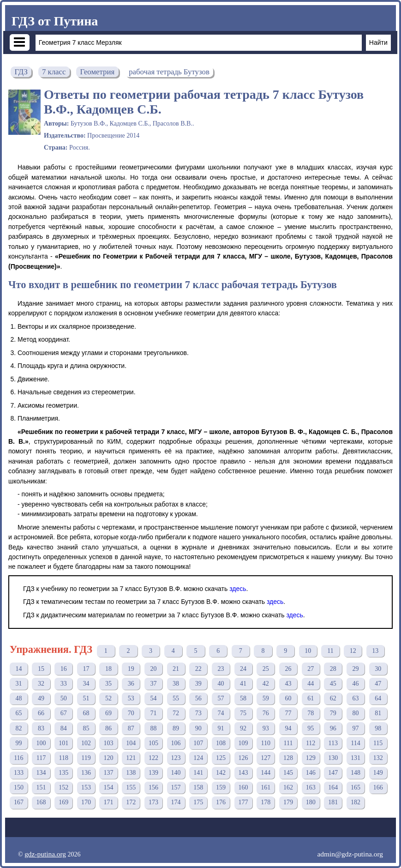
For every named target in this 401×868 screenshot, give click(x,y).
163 (311, 787)
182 (356, 802)
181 (333, 802)
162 (288, 787)
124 (198, 758)
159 (221, 787)
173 (153, 802)
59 (266, 698)
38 (176, 684)
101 (63, 743)
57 (221, 698)
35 (108, 684)
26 (288, 669)
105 (153, 743)
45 (333, 684)
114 (355, 743)
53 (131, 698)
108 (221, 743)
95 (311, 728)
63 (355, 698)
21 (176, 669)
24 (243, 669)
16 (64, 669)
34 (86, 684)
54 (153, 698)
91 (221, 728)
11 (330, 651)
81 (378, 713)
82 (18, 728)
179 (288, 802)
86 (108, 728)
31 (18, 684)
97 (355, 728)
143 (243, 773)
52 (108, 698)
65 (18, 713)
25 (266, 669)
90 (198, 728)
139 (153, 773)
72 (176, 713)
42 (266, 684)
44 (311, 684)
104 (131, 743)
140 (176, 773)
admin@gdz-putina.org (350, 854)
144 (266, 773)
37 (153, 684)
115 (378, 743)
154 (109, 787)
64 (378, 698)
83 (41, 728)
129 (311, 758)
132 (378, 758)
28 (333, 669)
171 (109, 802)
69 (108, 713)
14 (18, 669)
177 (243, 802)
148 (356, 773)
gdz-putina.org (45, 854)
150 (19, 787)
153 (86, 787)
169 (63, 802)
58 (243, 698)
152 (63, 787)
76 (266, 713)
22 (198, 669)
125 (221, 758)
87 (131, 728)
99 (18, 743)
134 (41, 773)
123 (176, 758)
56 (198, 698)
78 (311, 713)
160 (243, 787)
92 (243, 728)
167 (19, 802)
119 (86, 758)
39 (198, 684)
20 (153, 669)
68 (86, 713)
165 (356, 787)
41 (243, 684)
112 (311, 743)
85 (86, 728)
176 (221, 802)
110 (266, 743)
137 (109, 773)
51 (86, 698)
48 (18, 698)
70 (131, 713)
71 (153, 713)
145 (288, 773)
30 (378, 669)
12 (353, 651)
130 (333, 758)
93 (266, 728)
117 (41, 758)
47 (378, 684)
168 (41, 802)
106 (176, 743)
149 (378, 773)
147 (333, 773)
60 (288, 698)
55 (176, 698)
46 (355, 684)
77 (288, 713)
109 (243, 743)
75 (243, 713)
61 (311, 698)
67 (64, 713)
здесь (238, 589)
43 (288, 684)
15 (41, 669)
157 (176, 787)
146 (311, 773)
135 (63, 773)
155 (131, 787)
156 (153, 787)
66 (41, 713)
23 (221, 669)
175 (198, 802)
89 (176, 728)
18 (108, 669)
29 (355, 669)
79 (333, 713)
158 (198, 787)
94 (288, 728)
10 (308, 651)
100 (41, 743)
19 (131, 669)
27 (311, 669)
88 (153, 728)
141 (198, 773)
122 (153, 758)
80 (355, 713)
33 (64, 684)
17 (86, 669)
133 (19, 773)
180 (311, 802)
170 (86, 802)
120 (109, 758)
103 (109, 743)
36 (131, 684)
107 (198, 743)
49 (41, 698)
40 (221, 684)
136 (86, 773)
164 (333, 787)
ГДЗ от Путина (55, 21)
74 (221, 713)
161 (266, 787)
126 (243, 758)
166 (378, 787)
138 (131, 773)
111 (288, 743)
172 (131, 802)
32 (41, 684)
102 (86, 743)
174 (176, 802)
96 (333, 728)
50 (64, 698)
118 (63, 758)
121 (131, 758)
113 (333, 743)
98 (378, 728)
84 (64, 728)
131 (356, 758)
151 (41, 787)
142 (221, 773)
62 (333, 698)
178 (266, 802)
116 (18, 758)
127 (266, 758)
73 (198, 713)
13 (375, 651)
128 (288, 758)
